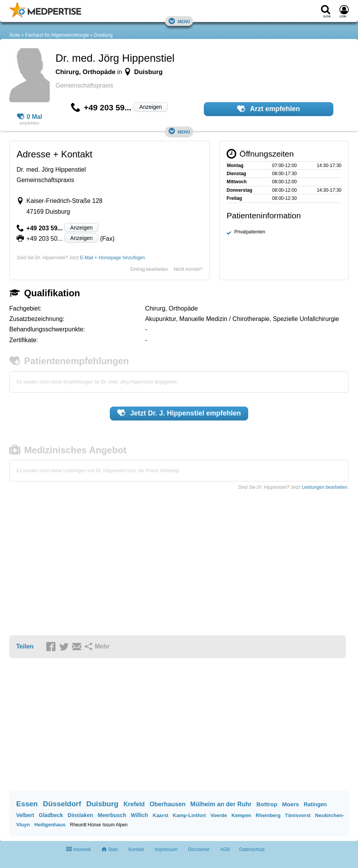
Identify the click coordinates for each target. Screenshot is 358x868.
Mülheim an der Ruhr (221, 804)
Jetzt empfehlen (179, 413)
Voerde (219, 815)
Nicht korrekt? (188, 269)
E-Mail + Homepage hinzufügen (113, 258)
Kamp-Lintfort (189, 815)
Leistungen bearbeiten (325, 487)
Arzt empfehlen (268, 109)
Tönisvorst (297, 815)
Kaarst (160, 815)
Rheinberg (268, 815)
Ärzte (15, 35)
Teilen (25, 646)
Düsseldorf (62, 804)
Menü (179, 21)
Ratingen (315, 804)
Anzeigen (151, 107)
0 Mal (30, 117)
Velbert (25, 815)
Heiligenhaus (50, 825)
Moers (291, 804)
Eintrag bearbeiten (149, 269)
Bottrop (267, 804)
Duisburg (103, 35)
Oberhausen (167, 804)
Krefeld (134, 804)
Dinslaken (81, 815)
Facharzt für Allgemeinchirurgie (57, 35)
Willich (139, 815)
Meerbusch (112, 815)
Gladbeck (51, 815)
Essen (27, 804)
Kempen (241, 815)
